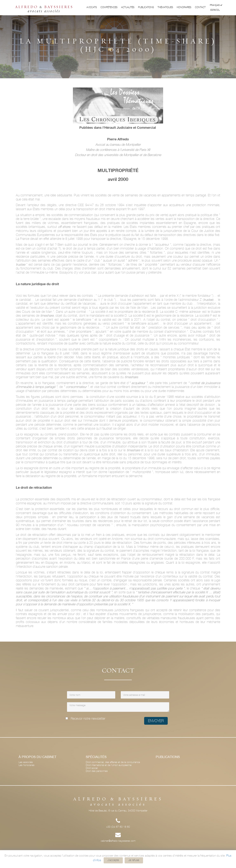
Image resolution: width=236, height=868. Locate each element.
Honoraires (184, 7)
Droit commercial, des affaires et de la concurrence (113, 762)
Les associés (26, 762)
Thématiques (165, 7)
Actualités (128, 7)
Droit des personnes (97, 771)
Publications (146, 7)
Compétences (109, 7)
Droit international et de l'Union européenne (109, 765)
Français (216, 5)
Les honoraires (27, 765)
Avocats (92, 7)
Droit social (92, 768)
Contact (200, 7)
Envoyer (156, 721)
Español (216, 10)
